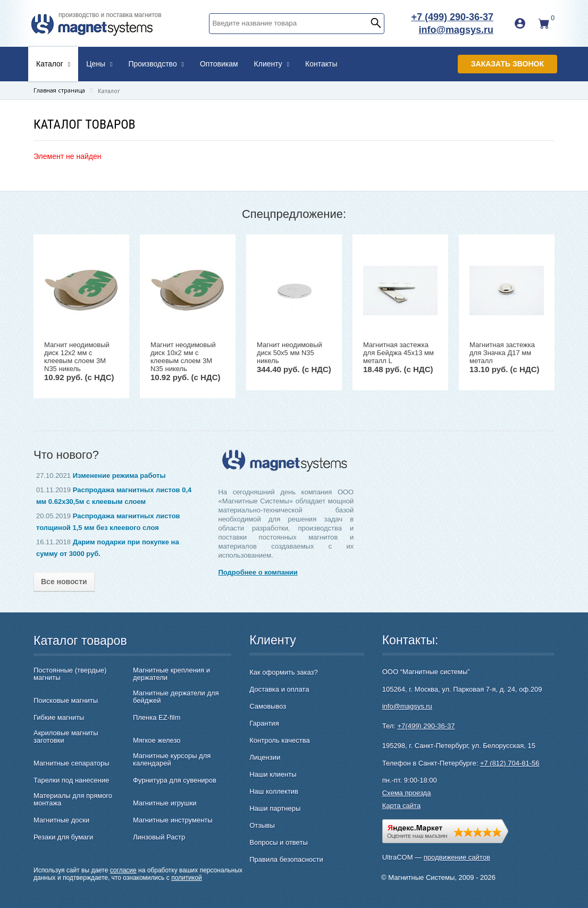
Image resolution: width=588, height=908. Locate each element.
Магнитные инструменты (173, 820)
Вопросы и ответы (278, 842)
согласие (123, 870)
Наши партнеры (275, 808)
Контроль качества (279, 740)
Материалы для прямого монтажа (73, 800)
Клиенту (272, 64)
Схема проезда (407, 793)
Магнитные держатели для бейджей (176, 697)
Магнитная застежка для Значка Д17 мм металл (502, 353)
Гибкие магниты (59, 718)
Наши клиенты (273, 774)
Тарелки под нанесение (71, 780)
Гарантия (264, 723)
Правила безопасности (286, 859)
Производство (156, 64)
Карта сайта (401, 806)
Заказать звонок (507, 64)
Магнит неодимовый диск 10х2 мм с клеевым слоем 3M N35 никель (183, 357)
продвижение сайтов (457, 857)
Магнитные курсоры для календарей (172, 760)
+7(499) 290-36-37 (426, 726)
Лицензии (265, 757)
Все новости (64, 582)
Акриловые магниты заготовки (66, 737)
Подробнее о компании (258, 572)
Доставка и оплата (279, 689)
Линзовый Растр (159, 837)
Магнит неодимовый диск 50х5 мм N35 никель (289, 353)
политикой (187, 878)
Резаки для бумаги (63, 837)
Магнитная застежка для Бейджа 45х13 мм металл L (398, 353)
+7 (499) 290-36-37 (452, 17)
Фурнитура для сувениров (175, 780)
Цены (99, 64)
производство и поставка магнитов (110, 15)
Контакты (321, 64)
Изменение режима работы (119, 476)
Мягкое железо (157, 741)
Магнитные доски (61, 820)
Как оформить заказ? (283, 672)
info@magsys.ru (456, 30)
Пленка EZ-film (157, 718)
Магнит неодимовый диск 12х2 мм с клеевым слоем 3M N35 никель (77, 357)
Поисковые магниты (66, 701)
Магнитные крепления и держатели (171, 674)
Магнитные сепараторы (72, 763)
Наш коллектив (274, 791)
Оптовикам (219, 64)
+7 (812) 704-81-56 (510, 763)
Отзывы (262, 825)
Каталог (53, 64)
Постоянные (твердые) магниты (70, 674)
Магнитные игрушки (165, 803)
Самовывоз (268, 706)
